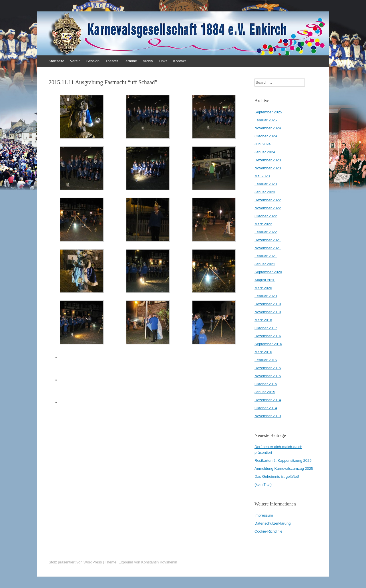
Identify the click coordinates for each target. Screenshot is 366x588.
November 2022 (268, 208)
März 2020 (263, 288)
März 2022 (263, 224)
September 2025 (268, 112)
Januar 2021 (265, 264)
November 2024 (268, 128)
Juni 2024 (262, 144)
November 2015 (268, 376)
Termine (130, 61)
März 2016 (263, 352)
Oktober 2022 (266, 216)
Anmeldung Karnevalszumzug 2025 (284, 468)
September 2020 (268, 272)
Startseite (56, 61)
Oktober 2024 (266, 136)
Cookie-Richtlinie (268, 531)
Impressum (264, 515)
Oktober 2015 (266, 384)
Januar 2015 (265, 392)
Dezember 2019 (268, 304)
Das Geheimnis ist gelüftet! (277, 476)
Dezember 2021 (268, 240)
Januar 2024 (265, 152)
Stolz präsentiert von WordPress (75, 562)
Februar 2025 (266, 120)
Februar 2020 (266, 296)
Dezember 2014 (268, 400)
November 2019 (268, 312)
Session (93, 61)
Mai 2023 (262, 176)
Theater (112, 61)
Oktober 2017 (266, 328)
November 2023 (268, 168)
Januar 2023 (265, 192)
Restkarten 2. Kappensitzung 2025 (283, 460)
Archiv (148, 61)
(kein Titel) (263, 484)
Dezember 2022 (268, 200)
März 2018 (263, 320)
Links (163, 61)
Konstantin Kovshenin (159, 562)
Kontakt (180, 61)
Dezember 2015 (268, 368)
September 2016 (268, 344)
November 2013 (268, 416)
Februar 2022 (266, 232)
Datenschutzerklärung (272, 523)
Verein (75, 61)
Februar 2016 (266, 360)
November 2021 (268, 248)
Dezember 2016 (268, 336)
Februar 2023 (266, 184)
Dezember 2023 (268, 160)
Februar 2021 (266, 256)
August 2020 (265, 280)
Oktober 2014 (266, 408)
